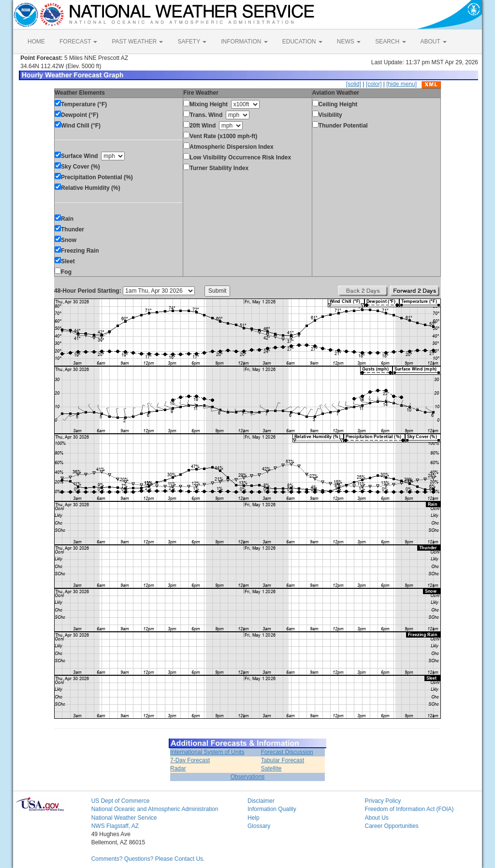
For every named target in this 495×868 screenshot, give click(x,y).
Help (254, 818)
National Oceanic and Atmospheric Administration (155, 809)
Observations (248, 777)
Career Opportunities (391, 826)
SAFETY (192, 42)
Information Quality (272, 809)
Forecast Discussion (287, 752)
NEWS (349, 42)
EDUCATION (302, 42)
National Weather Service (124, 818)
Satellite (271, 768)
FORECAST (78, 42)
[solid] (354, 84)
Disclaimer (261, 801)
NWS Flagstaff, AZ (115, 826)
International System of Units (207, 752)
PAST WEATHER (137, 42)
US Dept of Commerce (121, 801)
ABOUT (434, 42)
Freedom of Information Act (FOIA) (409, 809)
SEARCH (390, 42)
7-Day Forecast (190, 760)
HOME (36, 42)
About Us (376, 818)
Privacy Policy (383, 801)
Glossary (259, 826)
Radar (178, 768)
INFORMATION (244, 42)
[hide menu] (401, 84)
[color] (374, 84)
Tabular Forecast (283, 760)
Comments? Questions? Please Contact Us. (148, 859)
